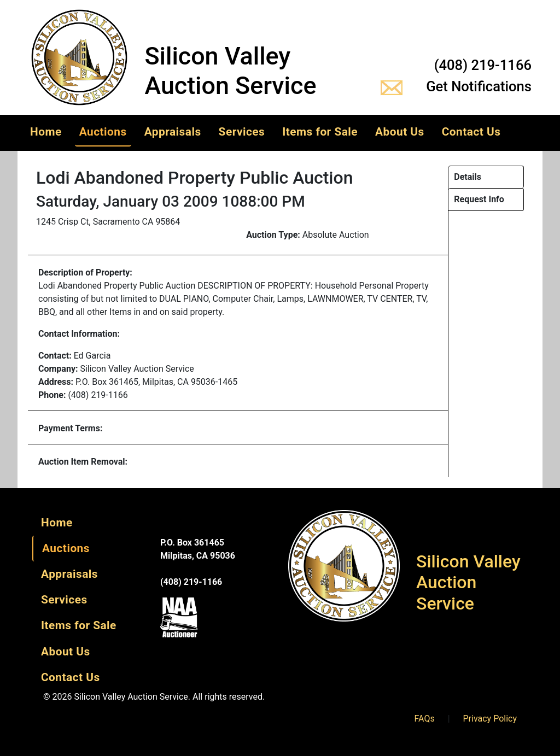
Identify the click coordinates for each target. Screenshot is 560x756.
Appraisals (173, 132)
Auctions (103, 132)
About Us (400, 132)
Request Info (479, 199)
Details (468, 177)
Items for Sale (320, 132)
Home (46, 132)
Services (242, 132)
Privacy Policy (490, 719)
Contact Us (471, 132)
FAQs (425, 719)
